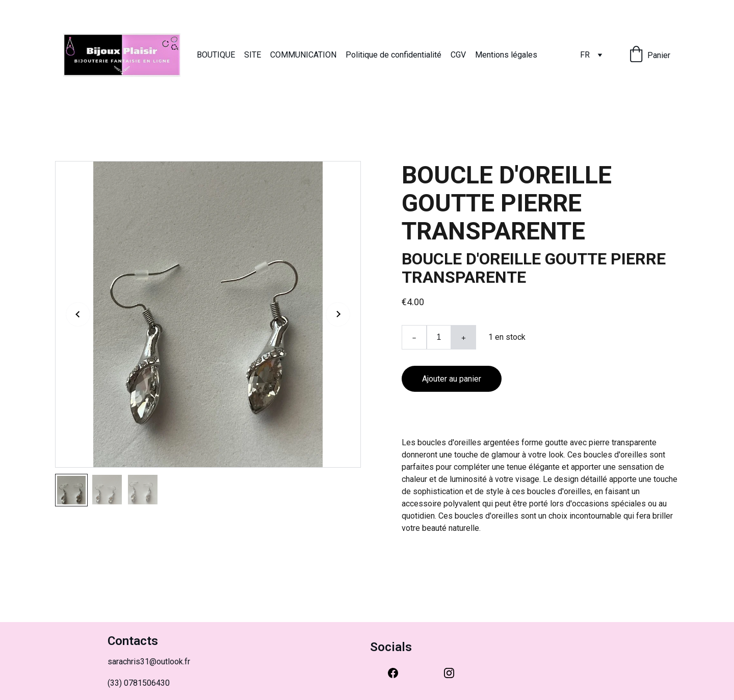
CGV (458, 55)
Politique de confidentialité (394, 55)
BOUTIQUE (216, 55)
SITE (253, 55)
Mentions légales (506, 55)
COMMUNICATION (303, 55)
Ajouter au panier (452, 379)
